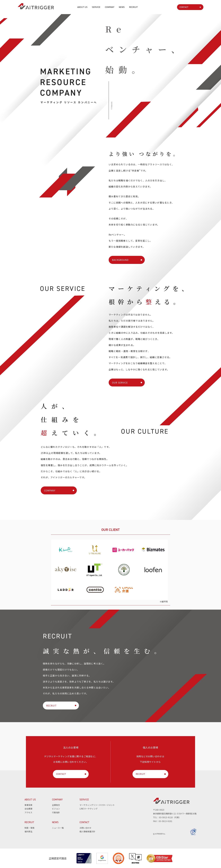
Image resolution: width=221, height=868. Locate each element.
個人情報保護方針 (87, 831)
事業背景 (28, 805)
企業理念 (56, 805)
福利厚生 (28, 831)
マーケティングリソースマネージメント (97, 805)
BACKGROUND (120, 260)
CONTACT (184, 7)
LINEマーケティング (89, 809)
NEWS (122, 7)
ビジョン (56, 809)
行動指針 (56, 812)
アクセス (28, 812)
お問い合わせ (85, 828)
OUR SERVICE (120, 383)
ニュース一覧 (58, 828)
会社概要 (28, 809)
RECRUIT (133, 7)
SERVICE (96, 7)
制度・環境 (29, 828)
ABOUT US (82, 7)
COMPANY (110, 7)
